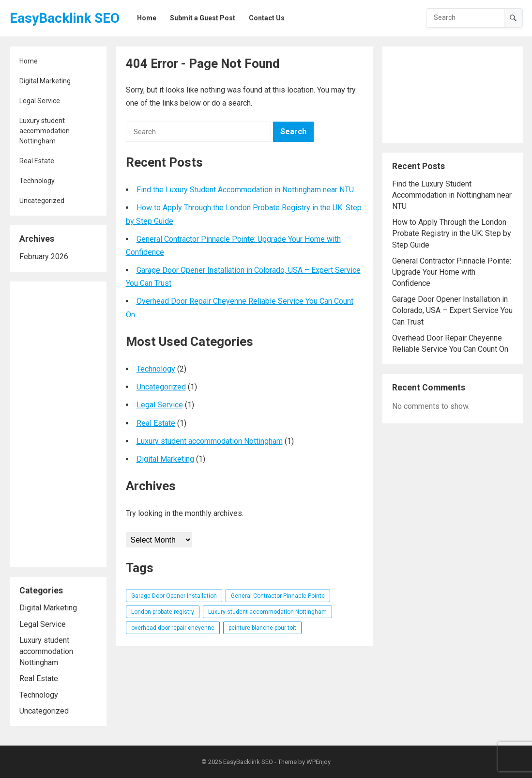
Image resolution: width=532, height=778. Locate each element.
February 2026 (44, 257)
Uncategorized (42, 201)
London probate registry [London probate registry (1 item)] (163, 612)
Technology (37, 181)
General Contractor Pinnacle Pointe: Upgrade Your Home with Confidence (452, 272)
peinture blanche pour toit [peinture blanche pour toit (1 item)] (262, 628)
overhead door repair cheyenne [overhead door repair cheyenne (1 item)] (173, 628)
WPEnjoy (319, 762)
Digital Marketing (45, 81)
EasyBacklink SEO (65, 18)
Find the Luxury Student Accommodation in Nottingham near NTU (245, 190)
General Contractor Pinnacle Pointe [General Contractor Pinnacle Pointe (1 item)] (278, 596)
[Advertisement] (58, 424)
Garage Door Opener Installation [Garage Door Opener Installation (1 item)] (174, 596)
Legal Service (40, 101)
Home (29, 61)
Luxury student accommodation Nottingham (45, 131)
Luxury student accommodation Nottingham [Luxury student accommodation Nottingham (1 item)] (267, 612)
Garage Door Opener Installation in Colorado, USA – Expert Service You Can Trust (452, 310)
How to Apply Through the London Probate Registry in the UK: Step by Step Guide (452, 233)
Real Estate (37, 161)
